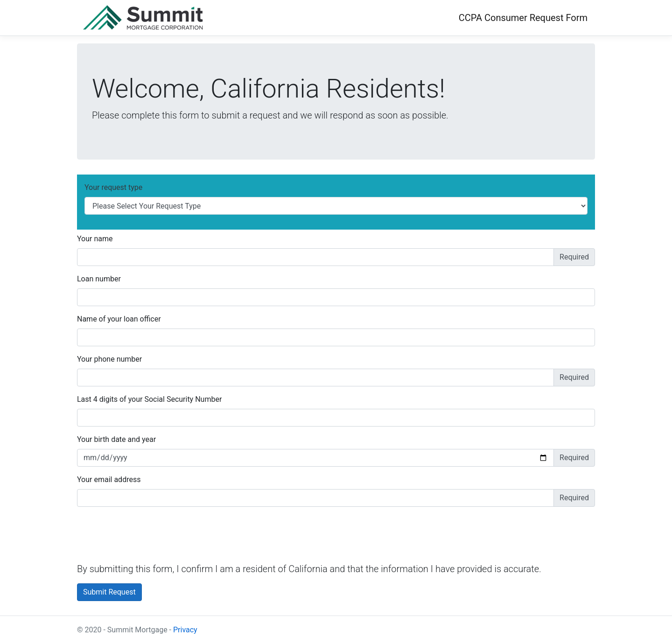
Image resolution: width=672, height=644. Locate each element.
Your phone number (109, 359)
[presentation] (148, 532)
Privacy (185, 630)
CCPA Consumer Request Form (523, 18)
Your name (95, 239)
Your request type (113, 187)
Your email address (109, 479)
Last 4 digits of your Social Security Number (149, 399)
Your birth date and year (116, 439)
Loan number (99, 279)
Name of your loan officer (119, 319)
